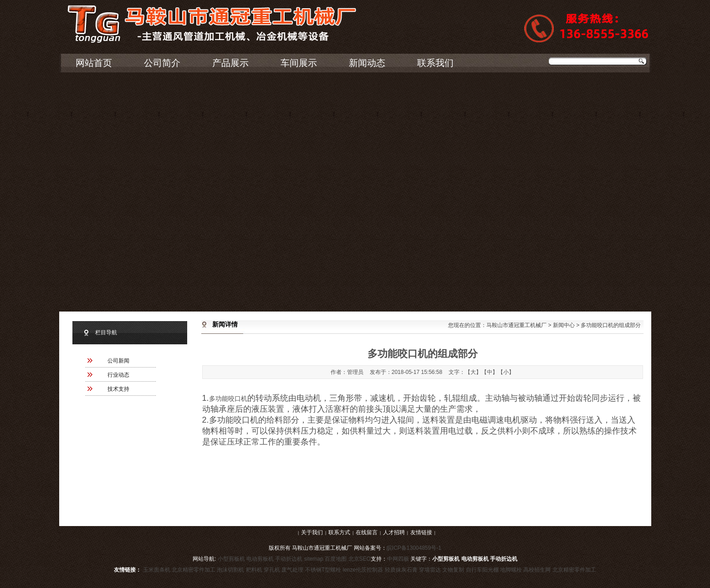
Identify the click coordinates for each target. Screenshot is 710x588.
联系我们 (435, 63)
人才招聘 (394, 532)
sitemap (314, 559)
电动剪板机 (260, 559)
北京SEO (360, 559)
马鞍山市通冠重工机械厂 (516, 325)
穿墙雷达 (430, 570)
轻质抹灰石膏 (401, 570)
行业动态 (118, 375)
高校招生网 (537, 570)
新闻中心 (564, 325)
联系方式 (339, 532)
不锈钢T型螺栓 (323, 570)
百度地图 (336, 559)
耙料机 (254, 570)
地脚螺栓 (511, 570)
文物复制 (453, 570)
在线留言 (367, 532)
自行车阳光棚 (482, 570)
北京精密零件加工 (194, 570)
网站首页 (94, 63)
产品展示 (230, 63)
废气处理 (292, 570)
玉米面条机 (157, 570)
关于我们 (312, 532)
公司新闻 (118, 361)
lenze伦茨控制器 (363, 570)
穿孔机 (272, 570)
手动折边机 (289, 559)
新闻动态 (367, 63)
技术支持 (118, 389)
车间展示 (299, 63)
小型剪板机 (231, 559)
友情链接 (421, 532)
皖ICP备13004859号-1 (414, 548)
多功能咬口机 (228, 399)
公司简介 (162, 63)
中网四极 (398, 559)
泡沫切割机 (230, 570)
